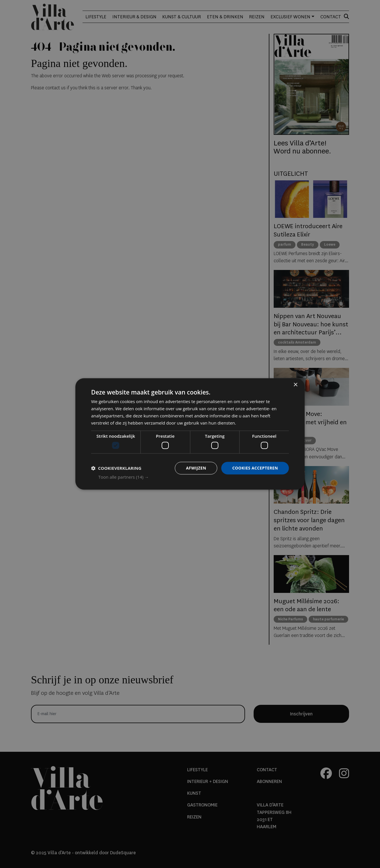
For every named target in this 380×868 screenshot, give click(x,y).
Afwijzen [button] (196, 468)
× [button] (295, 385)
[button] (194, 477)
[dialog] (190, 434)
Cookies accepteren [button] (255, 468)
